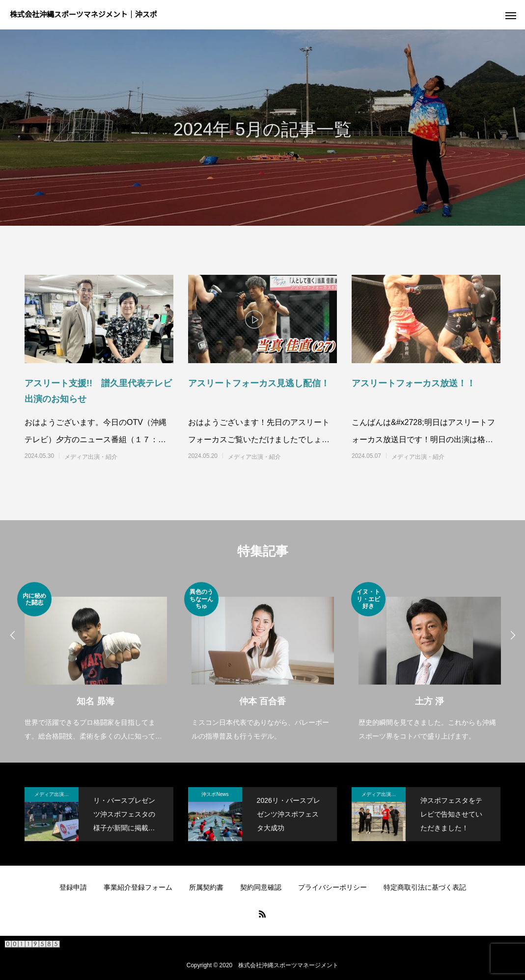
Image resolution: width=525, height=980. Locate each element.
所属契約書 (206, 887)
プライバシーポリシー (332, 887)
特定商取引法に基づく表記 (425, 887)
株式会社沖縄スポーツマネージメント (288, 965)
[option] (96, 662)
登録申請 (73, 887)
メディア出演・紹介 (91, 457)
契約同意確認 (261, 887)
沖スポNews (215, 794)
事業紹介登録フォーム (138, 887)
